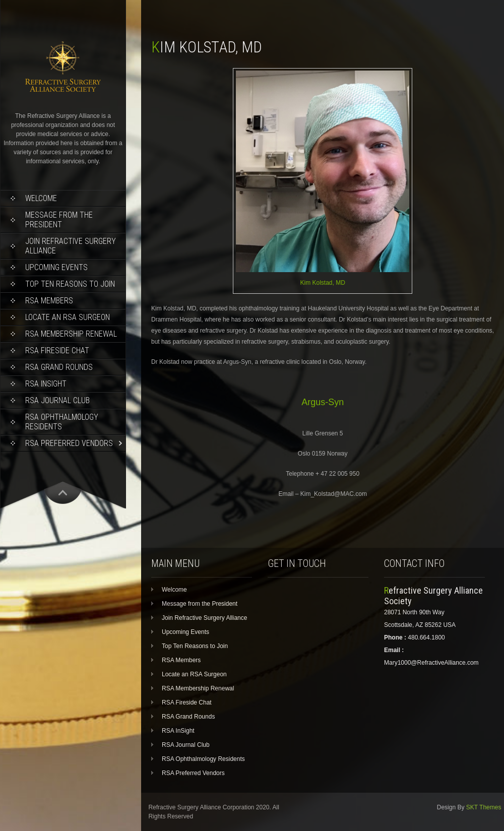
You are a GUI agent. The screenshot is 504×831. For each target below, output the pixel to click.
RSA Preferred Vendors (69, 443)
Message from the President (59, 220)
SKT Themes (484, 807)
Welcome (41, 198)
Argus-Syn (323, 402)
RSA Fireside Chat (57, 350)
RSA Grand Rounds (59, 367)
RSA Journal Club (57, 400)
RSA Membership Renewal (71, 334)
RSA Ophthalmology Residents (62, 422)
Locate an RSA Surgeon (68, 317)
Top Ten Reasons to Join (70, 284)
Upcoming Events (56, 267)
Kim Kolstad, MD (323, 283)
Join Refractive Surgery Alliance (71, 246)
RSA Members (49, 301)
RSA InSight (46, 384)
